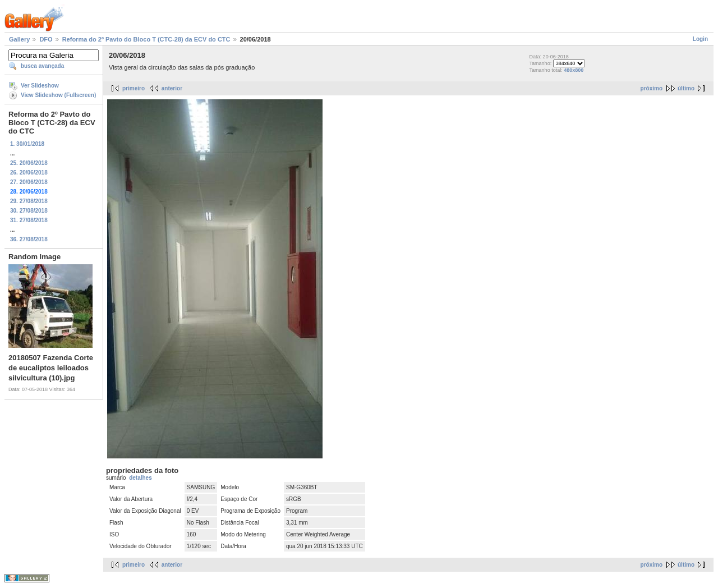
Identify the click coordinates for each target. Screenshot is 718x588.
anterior (172, 88)
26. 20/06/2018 (29, 173)
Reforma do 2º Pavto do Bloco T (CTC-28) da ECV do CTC (146, 39)
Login (700, 39)
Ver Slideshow (40, 86)
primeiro (134, 88)
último (686, 88)
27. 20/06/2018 (29, 182)
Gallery (19, 39)
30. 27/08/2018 (29, 211)
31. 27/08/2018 (29, 220)
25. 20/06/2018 (29, 163)
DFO (46, 39)
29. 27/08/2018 (29, 201)
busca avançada (42, 66)
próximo (652, 88)
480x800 (574, 70)
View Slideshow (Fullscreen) (58, 95)
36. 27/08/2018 (29, 239)
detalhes (141, 478)
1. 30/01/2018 (27, 144)
